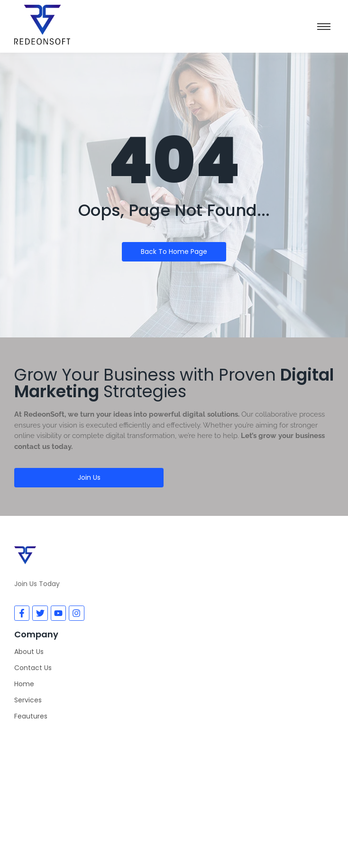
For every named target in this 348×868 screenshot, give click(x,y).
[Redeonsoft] (174, 784)
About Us (29, 652)
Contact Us (33, 668)
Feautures (31, 716)
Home (24, 684)
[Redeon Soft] (42, 25)
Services (28, 700)
